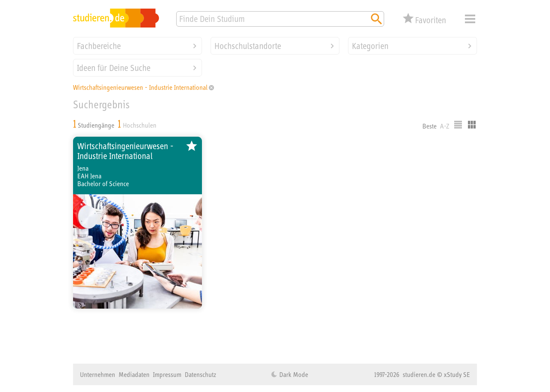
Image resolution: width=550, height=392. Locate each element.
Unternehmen (98, 374)
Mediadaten (134, 374)
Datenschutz (200, 374)
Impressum (167, 374)
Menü (470, 19)
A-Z (445, 126)
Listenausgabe (458, 125)
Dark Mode (293, 374)
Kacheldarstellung (472, 125)
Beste (429, 126)
